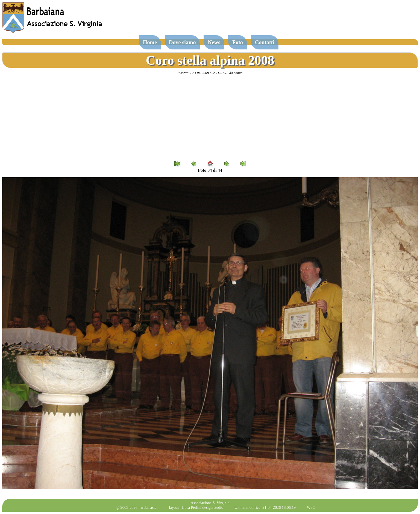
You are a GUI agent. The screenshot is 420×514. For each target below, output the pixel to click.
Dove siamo (182, 42)
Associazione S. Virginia (210, 503)
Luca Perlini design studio (203, 507)
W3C (311, 507)
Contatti (265, 42)
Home (150, 42)
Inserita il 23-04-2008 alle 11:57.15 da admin (210, 73)
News (214, 42)
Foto (238, 42)
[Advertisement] (210, 118)
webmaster (149, 507)
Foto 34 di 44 (210, 170)
